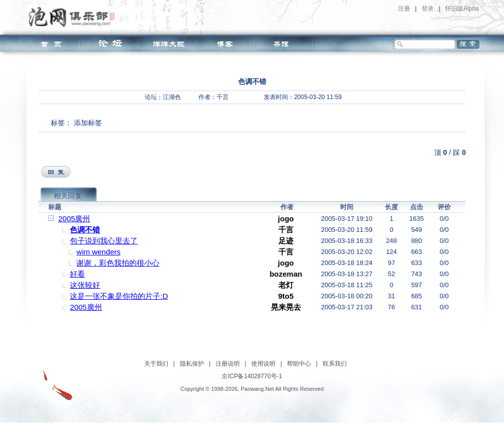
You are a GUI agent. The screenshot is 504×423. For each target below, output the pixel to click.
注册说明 (228, 364)
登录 (428, 9)
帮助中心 (299, 364)
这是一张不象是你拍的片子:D (119, 296)
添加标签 (88, 123)
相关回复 (68, 196)
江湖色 (172, 97)
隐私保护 (192, 364)
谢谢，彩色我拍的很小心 (118, 263)
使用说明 (263, 364)
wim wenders (98, 252)
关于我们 (156, 364)
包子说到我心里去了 (104, 241)
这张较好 (85, 285)
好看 (77, 274)
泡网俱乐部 (74, 17)
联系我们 (335, 364)
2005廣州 (74, 219)
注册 (404, 9)
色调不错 (85, 230)
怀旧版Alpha (462, 9)
